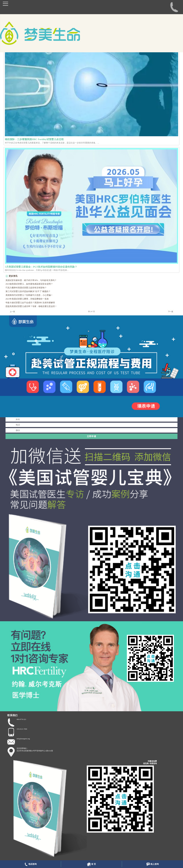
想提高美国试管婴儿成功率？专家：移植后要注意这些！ (31, 306)
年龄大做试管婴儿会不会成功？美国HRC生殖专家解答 (30, 303)
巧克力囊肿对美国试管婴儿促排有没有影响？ (26, 288)
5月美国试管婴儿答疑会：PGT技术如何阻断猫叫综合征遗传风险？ (41, 267)
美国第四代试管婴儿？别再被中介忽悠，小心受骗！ (29, 295)
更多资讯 (13, 276)
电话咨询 (30, 864)
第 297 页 (91, 311)
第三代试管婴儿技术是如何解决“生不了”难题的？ (28, 291)
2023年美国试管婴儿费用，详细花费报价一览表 (27, 299)
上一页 (12, 312)
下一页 (171, 312)
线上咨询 (152, 864)
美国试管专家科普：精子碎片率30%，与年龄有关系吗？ (31, 280)
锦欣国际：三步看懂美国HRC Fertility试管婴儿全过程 (34, 139)
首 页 (91, 864)
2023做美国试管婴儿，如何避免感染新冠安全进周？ (29, 284)
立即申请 (91, 436)
